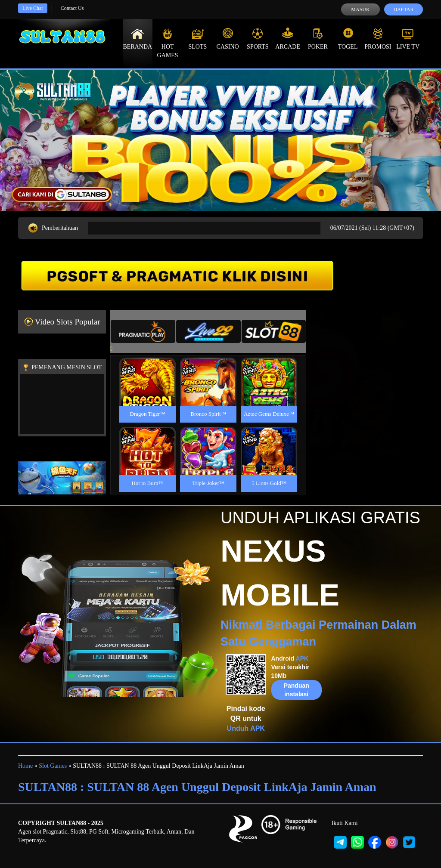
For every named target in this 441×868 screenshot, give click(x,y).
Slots (197, 39)
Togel (348, 39)
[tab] (143, 331)
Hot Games (168, 43)
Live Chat (33, 8)
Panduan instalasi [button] (297, 690)
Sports (258, 39)
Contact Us (72, 8)
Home (25, 766)
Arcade (288, 39)
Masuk (360, 9)
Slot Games (53, 766)
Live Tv (408, 39)
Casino (228, 39)
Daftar (403, 9)
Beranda (138, 39)
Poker (318, 39)
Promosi (378, 39)
